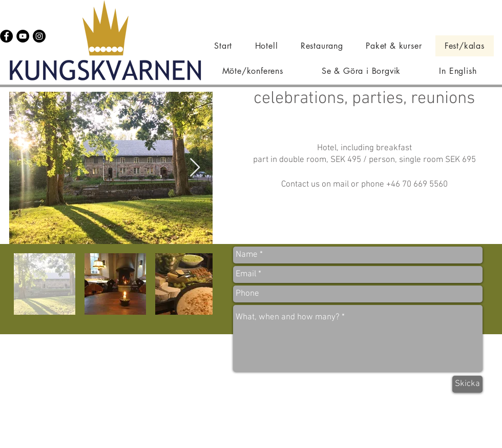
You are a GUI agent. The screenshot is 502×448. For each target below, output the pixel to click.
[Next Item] (195, 168)
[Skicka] (467, 384)
